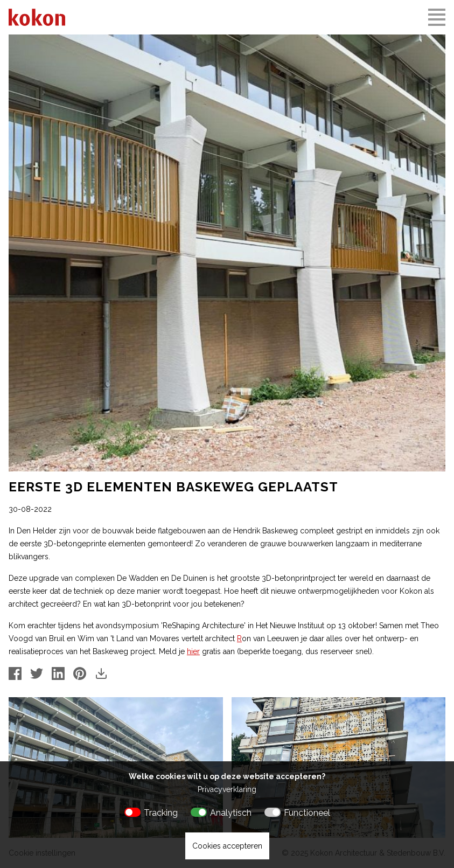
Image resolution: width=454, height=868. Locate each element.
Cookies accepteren (227, 846)
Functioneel (307, 813)
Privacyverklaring (227, 789)
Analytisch (231, 813)
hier (193, 651)
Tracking (161, 813)
